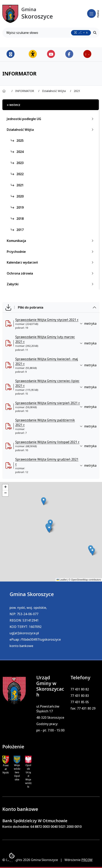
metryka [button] (88, 324)
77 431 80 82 (80, 689)
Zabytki (51, 284)
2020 (17, 196)
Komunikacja (51, 241)
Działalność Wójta (51, 130)
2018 (17, 219)
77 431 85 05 (80, 702)
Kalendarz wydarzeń (51, 262)
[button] (44, 501)
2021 (17, 185)
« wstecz (13, 105)
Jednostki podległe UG (51, 119)
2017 (17, 230)
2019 (17, 207)
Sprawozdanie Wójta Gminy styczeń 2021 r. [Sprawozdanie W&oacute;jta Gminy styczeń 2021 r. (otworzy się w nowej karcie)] (47, 320)
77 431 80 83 (80, 696)
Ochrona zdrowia (51, 273)
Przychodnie (51, 252)
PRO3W (87, 860)
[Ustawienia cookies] (12, 856)
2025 (17, 141)
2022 (17, 174)
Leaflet (62, 580)
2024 (17, 152)
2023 (17, 163)
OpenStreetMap (79, 580)
